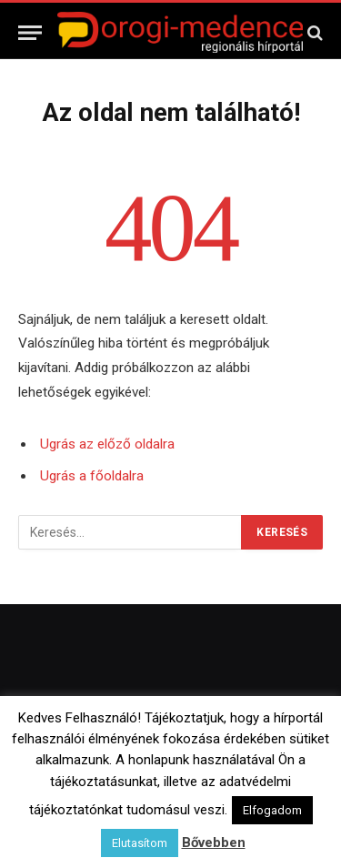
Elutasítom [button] (140, 843)
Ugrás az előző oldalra (107, 444)
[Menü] (30, 32)
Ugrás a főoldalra (92, 476)
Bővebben (214, 843)
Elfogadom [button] (272, 810)
